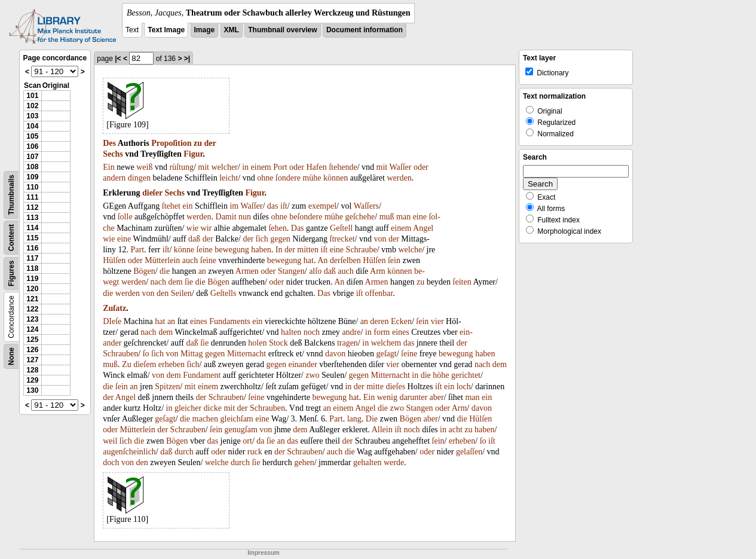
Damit (226, 217)
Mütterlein (162, 260)
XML (232, 30)
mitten (308, 250)
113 (32, 218)
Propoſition (171, 143)
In (279, 250)
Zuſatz (114, 308)
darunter (413, 397)
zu (198, 143)
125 (32, 340)
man (403, 217)
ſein (394, 260)
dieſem (145, 364)
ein (187, 206)
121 (32, 299)
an (202, 271)
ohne (265, 178)
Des (109, 143)
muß (387, 217)
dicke (213, 408)
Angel (423, 228)
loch (464, 387)
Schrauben (120, 354)
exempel (322, 206)
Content (11, 238)
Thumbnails (11, 195)
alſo (315, 271)
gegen (280, 239)
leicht (229, 178)
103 (32, 116)
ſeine (205, 250)
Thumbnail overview (282, 30)
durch (184, 452)
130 (32, 390)
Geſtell (341, 228)
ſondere (288, 178)
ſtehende (343, 167)
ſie (189, 282)
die (165, 271)
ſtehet (171, 206)
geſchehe (360, 217)
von (380, 239)
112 (32, 207)
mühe (312, 178)
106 (32, 146)
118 (32, 268)
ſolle (125, 217)
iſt (284, 206)
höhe (441, 375)
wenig (387, 397)
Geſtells (224, 293)
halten (291, 332)
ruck (255, 452)
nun (245, 217)
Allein (382, 430)
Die (372, 419)
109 (32, 177)
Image (205, 30)
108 (32, 167)
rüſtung (181, 167)
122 (32, 309)
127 (32, 360)
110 (32, 187)
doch (111, 462)
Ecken (401, 321)
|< (118, 59)
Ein (108, 167)
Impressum (263, 553)
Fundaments (229, 321)
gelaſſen (469, 452)
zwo (312, 375)
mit (203, 167)
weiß (144, 167)
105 (32, 136)
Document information (365, 30)
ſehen (277, 228)
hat (309, 260)
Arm (378, 271)
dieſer (152, 193)
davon (335, 354)
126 (32, 350)
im (234, 206)
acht (455, 430)
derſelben (345, 260)
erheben (172, 364)
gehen (304, 462)
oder (297, 167)
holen (257, 343)
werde (394, 462)
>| (187, 59)
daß (194, 239)
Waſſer (400, 167)
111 (32, 197)
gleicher (188, 408)
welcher (224, 167)
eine (420, 217)
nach (158, 282)
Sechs (113, 154)
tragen (348, 343)
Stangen (291, 271)
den (163, 293)
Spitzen (167, 387)
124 (32, 329)
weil (110, 441)
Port (280, 167)
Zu (127, 364)
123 (32, 319)
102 (32, 106)
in (245, 167)
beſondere (306, 217)
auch (190, 260)
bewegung (232, 250)
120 (32, 289)
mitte (375, 387)
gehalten (367, 462)
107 (32, 157)
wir (206, 228)
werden (399, 178)
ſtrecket (342, 239)
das (273, 206)
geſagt (386, 354)
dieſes (395, 387)
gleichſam (237, 419)
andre (351, 332)
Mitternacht (247, 354)
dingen (139, 178)
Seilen (181, 293)
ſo (146, 354)
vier (437, 321)
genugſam (241, 430)
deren (379, 321)
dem (175, 282)
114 (32, 228)
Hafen (317, 167)
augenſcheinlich (129, 452)
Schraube (362, 250)
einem (261, 167)
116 (32, 248)
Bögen (144, 271)
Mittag (192, 354)
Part (138, 250)
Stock (278, 343)
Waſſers (366, 206)
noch (312, 332)
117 (32, 258)
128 (32, 370)
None (11, 356)
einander (303, 364)
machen (206, 419)
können (336, 178)
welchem (386, 343)
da (260, 441)
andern (114, 178)
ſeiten (462, 282)
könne (184, 250)
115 (32, 238)
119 (32, 279)
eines (199, 321)
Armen (247, 271)
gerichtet (466, 375)
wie (192, 228)
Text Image (166, 30)
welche (410, 250)
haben (261, 250)
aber (437, 397)
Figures (11, 274)
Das (298, 228)
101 (32, 96)
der (210, 143)
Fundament (202, 375)
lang (354, 419)
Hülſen (114, 260)
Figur (193, 154)
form (382, 332)
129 (32, 380)
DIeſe (112, 321)
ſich (262, 239)
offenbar (379, 293)
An (322, 260)
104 (32, 126)
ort (247, 441)
